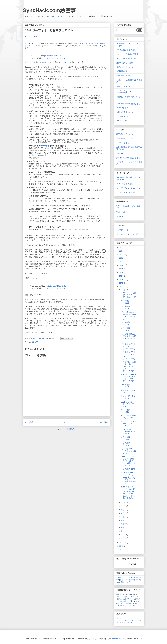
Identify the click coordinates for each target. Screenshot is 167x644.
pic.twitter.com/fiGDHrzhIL (54, 56)
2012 (122, 546)
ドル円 (128, 582)
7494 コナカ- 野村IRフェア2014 (128, 417)
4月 (123, 527)
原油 (123, 582)
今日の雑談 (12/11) (126, 438)
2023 (122, 255)
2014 (122, 287)
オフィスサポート (123, 601)
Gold (118, 582)
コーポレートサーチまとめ (127, 234)
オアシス (124, 603)
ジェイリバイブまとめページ (128, 188)
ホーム (67, 422)
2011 (122, 550)
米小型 (139, 578)
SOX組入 (132, 578)
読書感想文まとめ (124, 76)
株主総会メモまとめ (125, 134)
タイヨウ (122, 606)
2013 (122, 542)
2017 (122, 276)
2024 (122, 251)
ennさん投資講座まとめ (126, 50)
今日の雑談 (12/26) (126, 324)
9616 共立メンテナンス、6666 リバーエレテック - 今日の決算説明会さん (128, 461)
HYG (138, 580)
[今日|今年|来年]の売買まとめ (128, 104)
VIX (118, 580)
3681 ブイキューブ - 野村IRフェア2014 (128, 431)
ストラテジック (129, 599)
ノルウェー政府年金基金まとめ (129, 54)
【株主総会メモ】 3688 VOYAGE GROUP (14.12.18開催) (128, 355)
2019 (122, 269)
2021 (122, 262)
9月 (123, 510)
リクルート (120, 618)
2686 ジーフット (32, 36)
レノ (122, 597)
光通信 (119, 594)
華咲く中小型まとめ (125, 184)
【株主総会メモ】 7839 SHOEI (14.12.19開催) (128, 346)
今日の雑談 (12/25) (126, 329)
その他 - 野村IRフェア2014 (128, 397)
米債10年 (132, 580)
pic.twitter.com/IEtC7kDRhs (56, 286)
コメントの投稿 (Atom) (69, 429)
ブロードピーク (128, 594)
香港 (122, 580)
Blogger (139, 639)
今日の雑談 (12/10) (126, 444)
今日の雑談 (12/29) (126, 302)
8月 (123, 513)
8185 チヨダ (93, 43)
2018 (122, 272)
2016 (122, 279)
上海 (126, 580)
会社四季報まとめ (124, 71)
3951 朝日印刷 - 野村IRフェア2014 (127, 404)
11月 (123, 502)
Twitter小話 (121, 212)
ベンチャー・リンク (133, 618)
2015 (122, 283)
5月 (123, 524)
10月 (123, 506)
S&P (126, 578)
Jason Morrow (117, 639)
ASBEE (45, 62)
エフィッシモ (135, 597)
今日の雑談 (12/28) (126, 308)
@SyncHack (54, 16)
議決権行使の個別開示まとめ (128, 158)
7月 (123, 517)
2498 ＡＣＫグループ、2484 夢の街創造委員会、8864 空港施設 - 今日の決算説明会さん (128, 493)
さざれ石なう (122, 216)
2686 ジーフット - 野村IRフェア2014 (128, 424)
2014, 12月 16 (60, 58)
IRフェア (34, 342)
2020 (122, 265)
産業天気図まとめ (124, 86)
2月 (123, 535)
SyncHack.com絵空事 (49, 10)
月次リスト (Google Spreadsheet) (124, 92)
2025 (122, 247)
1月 (123, 538)
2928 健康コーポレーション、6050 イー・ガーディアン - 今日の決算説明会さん (128, 478)
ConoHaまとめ (122, 108)
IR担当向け (121, 153)
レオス (131, 603)
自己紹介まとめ (123, 116)
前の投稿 (104, 422)
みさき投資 (131, 606)
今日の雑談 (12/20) (126, 386)
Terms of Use (122, 121)
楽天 (124, 623)
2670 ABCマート (81, 43)
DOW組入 (120, 578)
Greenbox (63, 62)
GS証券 (129, 623)
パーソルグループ (123, 620)
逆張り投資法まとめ (125, 63)
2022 (122, 258)
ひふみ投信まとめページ (126, 192)
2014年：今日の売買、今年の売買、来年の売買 (128, 295)
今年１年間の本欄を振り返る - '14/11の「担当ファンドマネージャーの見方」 (128, 366)
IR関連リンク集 (123, 230)
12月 (123, 290)
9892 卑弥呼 (45, 146)
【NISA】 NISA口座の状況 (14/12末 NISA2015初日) (128, 315)
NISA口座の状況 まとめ (126, 58)
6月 (123, 520)
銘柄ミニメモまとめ (125, 67)
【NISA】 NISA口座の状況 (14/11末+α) (128, 451)
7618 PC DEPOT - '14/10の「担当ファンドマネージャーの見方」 (128, 378)
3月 (123, 531)
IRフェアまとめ (123, 143)
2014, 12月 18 (60, 288)
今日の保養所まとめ (125, 112)
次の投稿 (29, 422)
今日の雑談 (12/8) (128, 469)
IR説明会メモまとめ (125, 138)
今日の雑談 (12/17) (126, 411)
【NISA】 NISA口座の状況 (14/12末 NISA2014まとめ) (128, 337)
